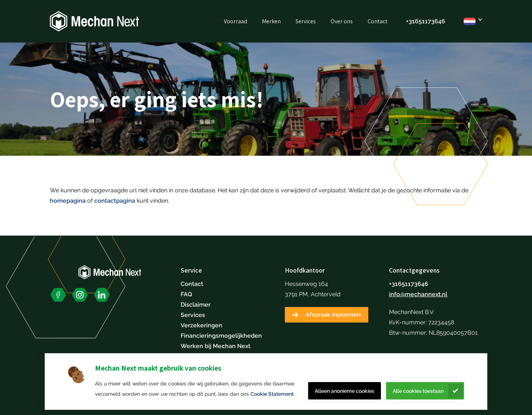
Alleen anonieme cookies (345, 391)
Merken (271, 21)
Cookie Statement (272, 394)
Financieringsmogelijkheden (221, 336)
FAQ (186, 294)
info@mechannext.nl (418, 294)
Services (306, 21)
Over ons (342, 21)
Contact (378, 21)
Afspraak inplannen (333, 315)
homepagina (68, 201)
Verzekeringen (202, 325)
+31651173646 (426, 21)
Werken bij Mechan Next (216, 346)
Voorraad (236, 21)
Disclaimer (196, 305)
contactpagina (115, 201)
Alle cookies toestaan (418, 391)
